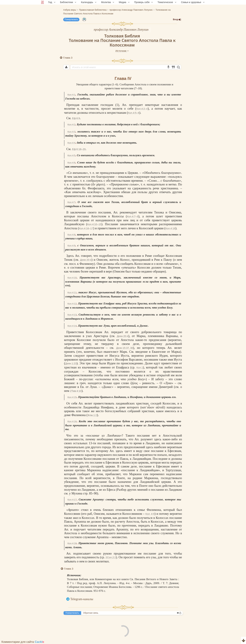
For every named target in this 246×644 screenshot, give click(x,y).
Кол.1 (140, 367)
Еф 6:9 (76, 118)
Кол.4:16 (72, 421)
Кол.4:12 (72, 304)
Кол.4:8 (71, 235)
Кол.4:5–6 (134, 113)
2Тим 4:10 (76, 391)
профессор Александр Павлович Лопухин (121, 29)
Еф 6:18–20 (79, 149)
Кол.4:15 (72, 397)
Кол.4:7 (71, 202)
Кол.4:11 (72, 293)
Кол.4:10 (72, 278)
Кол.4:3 (71, 132)
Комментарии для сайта (23, 642)
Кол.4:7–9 (133, 216)
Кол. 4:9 (150, 514)
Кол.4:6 (71, 163)
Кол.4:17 (72, 500)
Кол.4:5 (71, 155)
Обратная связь (91, 613)
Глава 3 (68, 58)
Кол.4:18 (170, 228)
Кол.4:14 (72, 326)
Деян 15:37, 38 (125, 348)
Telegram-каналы (82, 599)
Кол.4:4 (71, 143)
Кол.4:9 (71, 246)
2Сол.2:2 (111, 557)
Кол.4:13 (72, 315)
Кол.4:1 (71, 95)
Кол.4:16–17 (86, 228)
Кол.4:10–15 (94, 224)
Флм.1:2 (92, 415)
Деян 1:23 (71, 363)
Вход (177, 20)
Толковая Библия (122, 36)
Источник (122, 51)
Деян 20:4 (86, 260)
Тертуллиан (173, 470)
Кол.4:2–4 (142, 109)
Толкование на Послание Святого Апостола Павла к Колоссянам (122, 43)
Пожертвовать (71, 19)
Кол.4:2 (71, 125)
